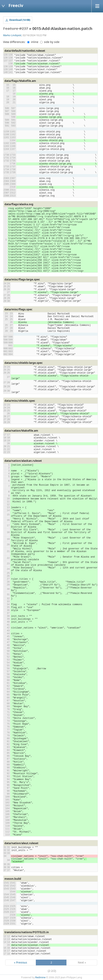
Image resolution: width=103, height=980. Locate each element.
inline (33, 42)
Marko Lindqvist (12, 35)
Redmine (40, 977)
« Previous (21, 962)
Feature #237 (16, 28)
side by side (50, 42)
